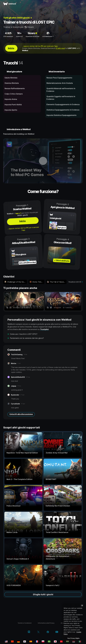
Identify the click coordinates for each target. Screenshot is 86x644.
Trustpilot (44, 329)
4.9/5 (8, 33)
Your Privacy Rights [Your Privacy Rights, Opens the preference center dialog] (73, 638)
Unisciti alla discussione (21, 414)
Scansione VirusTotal (32, 36)
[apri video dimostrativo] (43, 161)
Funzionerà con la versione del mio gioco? (27, 338)
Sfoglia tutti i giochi (43, 594)
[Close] (82, 605)
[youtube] (57, 632)
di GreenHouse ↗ (48, 36)
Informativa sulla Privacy (46, 623)
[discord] (29, 632)
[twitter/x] (38, 632)
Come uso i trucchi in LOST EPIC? (24, 334)
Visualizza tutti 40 (75, 282)
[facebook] (48, 632)
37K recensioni (8, 36)
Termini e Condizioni (25, 623)
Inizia (11, 48)
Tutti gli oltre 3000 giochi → (18, 18)
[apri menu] (82, 4)
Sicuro (33, 33)
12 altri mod (60, 48)
